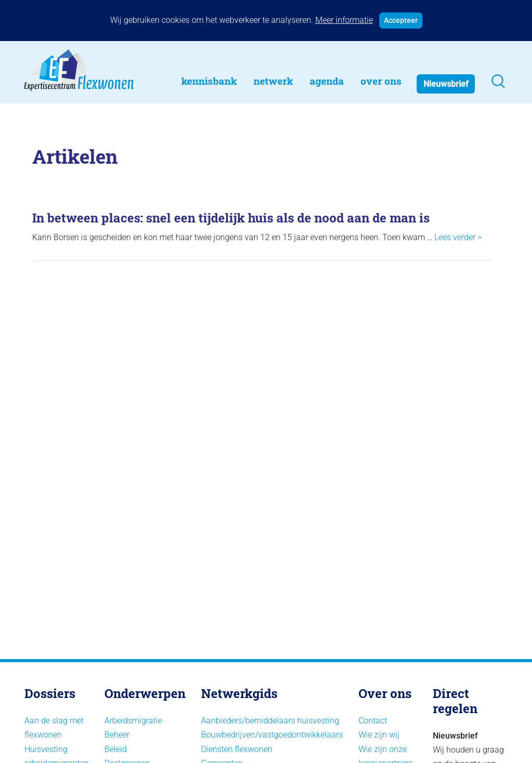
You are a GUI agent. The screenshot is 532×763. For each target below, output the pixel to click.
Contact (373, 721)
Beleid (116, 749)
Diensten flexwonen (237, 749)
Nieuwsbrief (446, 84)
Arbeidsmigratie (133, 721)
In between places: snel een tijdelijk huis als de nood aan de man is (231, 218)
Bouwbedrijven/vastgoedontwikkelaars (272, 735)
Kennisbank (209, 81)
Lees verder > (458, 237)
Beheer (117, 735)
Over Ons (381, 81)
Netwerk (273, 81)
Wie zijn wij (379, 735)
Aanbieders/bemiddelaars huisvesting (270, 721)
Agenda (327, 81)
